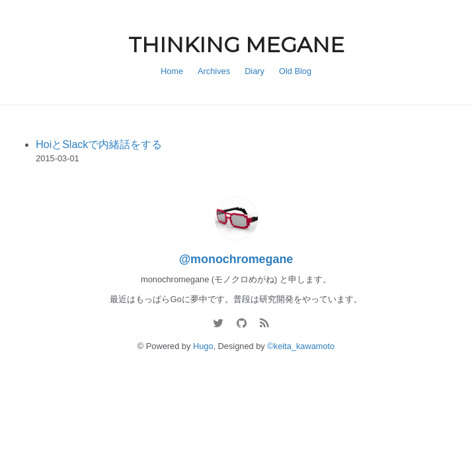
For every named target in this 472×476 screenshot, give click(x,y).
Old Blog (295, 71)
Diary (255, 71)
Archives (214, 71)
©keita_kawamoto (301, 346)
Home (172, 71)
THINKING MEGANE (236, 45)
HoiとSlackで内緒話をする (99, 144)
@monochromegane (236, 259)
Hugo (203, 346)
